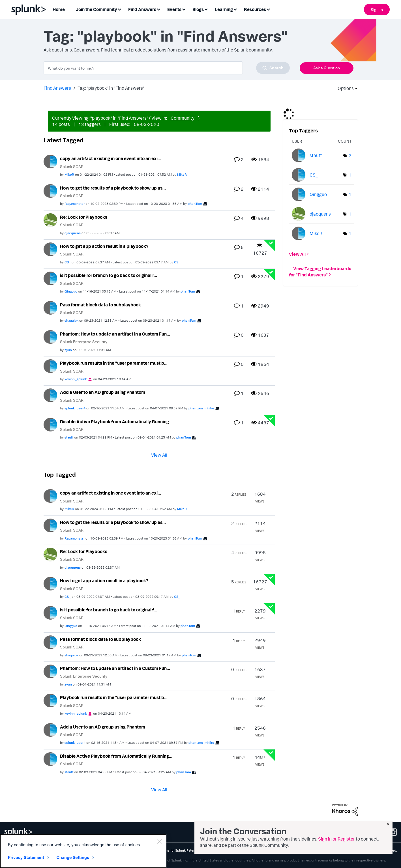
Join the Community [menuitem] (97, 9)
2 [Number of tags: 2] (350, 155)
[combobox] (167, 68)
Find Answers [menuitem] (142, 9)
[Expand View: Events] (184, 9)
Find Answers (57, 88)
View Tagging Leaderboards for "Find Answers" (320, 271)
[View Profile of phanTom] (195, 204)
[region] (83, 851)
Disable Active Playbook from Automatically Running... (116, 422)
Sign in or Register (336, 839)
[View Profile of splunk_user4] (75, 408)
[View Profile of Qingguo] (71, 291)
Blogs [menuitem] (198, 9)
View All (159, 455)
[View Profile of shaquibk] (71, 320)
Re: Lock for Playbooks (84, 217)
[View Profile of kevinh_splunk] (76, 379)
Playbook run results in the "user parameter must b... (114, 363)
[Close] (159, 841)
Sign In (377, 9)
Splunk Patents (187, 850)
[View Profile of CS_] (68, 262)
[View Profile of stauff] (69, 437)
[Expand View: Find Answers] (158, 9)
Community (183, 118)
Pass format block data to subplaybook (100, 305)
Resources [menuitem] (255, 9)
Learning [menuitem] (224, 9)
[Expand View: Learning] (235, 9)
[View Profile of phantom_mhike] (201, 408)
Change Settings (73, 857)
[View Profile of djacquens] (73, 233)
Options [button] (344, 88)
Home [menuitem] (59, 9)
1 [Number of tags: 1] (350, 175)
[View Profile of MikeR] (69, 174)
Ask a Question (327, 68)
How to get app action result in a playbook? (104, 246)
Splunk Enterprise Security (84, 342)
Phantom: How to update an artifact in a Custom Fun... (115, 334)
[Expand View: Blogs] (206, 9)
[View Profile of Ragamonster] (75, 204)
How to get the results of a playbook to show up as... (113, 188)
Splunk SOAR (72, 166)
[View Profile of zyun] (68, 350)
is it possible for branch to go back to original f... (109, 275)
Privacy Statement (26, 857)
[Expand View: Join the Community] (119, 9)
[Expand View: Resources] (268, 9)
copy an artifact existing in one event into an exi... (111, 158)
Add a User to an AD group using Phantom (103, 392)
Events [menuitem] (174, 9)
